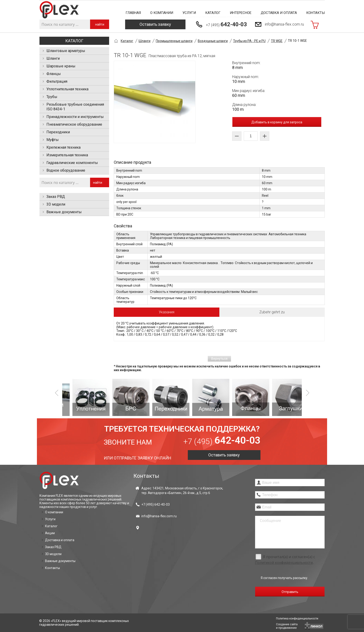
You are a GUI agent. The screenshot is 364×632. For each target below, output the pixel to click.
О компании (162, 13)
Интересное (241, 13)
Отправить (290, 592)
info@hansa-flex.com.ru (284, 24)
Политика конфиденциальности (297, 619)
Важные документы (64, 212)
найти (100, 24)
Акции (50, 533)
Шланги (53, 58)
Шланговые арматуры (66, 51)
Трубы (52, 97)
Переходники (58, 132)
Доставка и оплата (279, 13)
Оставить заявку (155, 24)
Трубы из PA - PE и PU (249, 41)
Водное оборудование (66, 170)
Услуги (189, 13)
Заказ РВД (56, 197)
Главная (133, 13)
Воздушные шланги (213, 41)
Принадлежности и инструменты (75, 117)
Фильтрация (57, 81)
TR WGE (277, 41)
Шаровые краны (61, 66)
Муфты (53, 140)
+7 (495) (226, 24)
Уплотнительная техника (67, 89)
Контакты (315, 13)
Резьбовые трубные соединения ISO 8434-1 (75, 107)
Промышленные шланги (174, 41)
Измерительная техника (67, 155)
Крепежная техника (63, 147)
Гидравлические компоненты (72, 163)
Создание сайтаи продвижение (287, 626)
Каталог (213, 13)
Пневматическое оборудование (74, 124)
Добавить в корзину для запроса (277, 122)
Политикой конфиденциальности (284, 563)
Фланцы (54, 74)
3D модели (56, 204)
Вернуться (219, 359)
